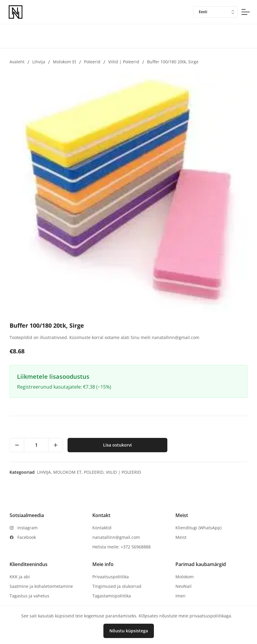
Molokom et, (69, 472)
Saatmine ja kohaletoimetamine (41, 586)
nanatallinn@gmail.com (116, 537)
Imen (180, 596)
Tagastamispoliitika (112, 596)
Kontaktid (102, 528)
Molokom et (65, 62)
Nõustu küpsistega (129, 631)
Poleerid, (95, 472)
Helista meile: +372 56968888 (121, 547)
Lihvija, (45, 472)
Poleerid (92, 62)
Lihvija (39, 62)
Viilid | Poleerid (124, 62)
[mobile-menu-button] (246, 12)
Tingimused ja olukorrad (117, 586)
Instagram (27, 528)
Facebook (27, 537)
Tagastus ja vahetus (29, 596)
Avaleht (17, 62)
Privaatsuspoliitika (111, 577)
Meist (181, 537)
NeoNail (183, 586)
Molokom (185, 577)
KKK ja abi (20, 577)
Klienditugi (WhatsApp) (198, 528)
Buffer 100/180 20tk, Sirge (173, 62)
